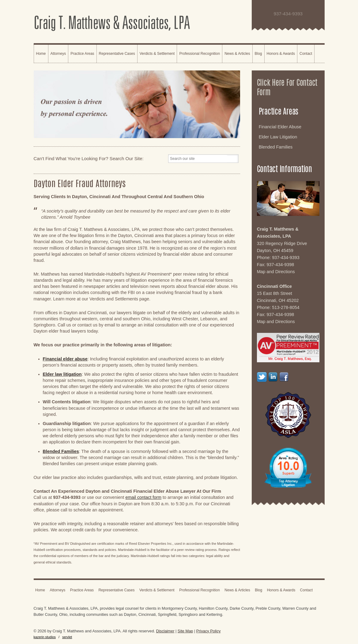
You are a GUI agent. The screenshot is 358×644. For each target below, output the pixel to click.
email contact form (144, 497)
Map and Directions (276, 272)
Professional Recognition (200, 54)
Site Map (185, 631)
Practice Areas (82, 54)
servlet (67, 637)
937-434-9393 (286, 258)
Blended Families (276, 147)
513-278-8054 (286, 307)
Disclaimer (165, 631)
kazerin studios (45, 637)
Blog (258, 54)
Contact (306, 54)
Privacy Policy (209, 631)
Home (41, 54)
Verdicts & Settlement (157, 54)
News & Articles (237, 54)
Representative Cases (117, 54)
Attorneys (58, 54)
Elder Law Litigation (278, 137)
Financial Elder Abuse (280, 127)
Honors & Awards (281, 54)
